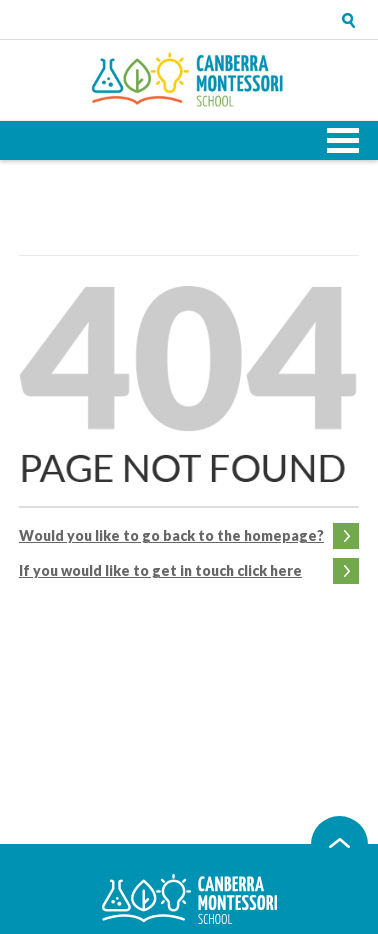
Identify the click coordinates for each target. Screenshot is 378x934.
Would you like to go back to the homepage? (171, 535)
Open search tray (349, 20)
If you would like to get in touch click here (160, 570)
